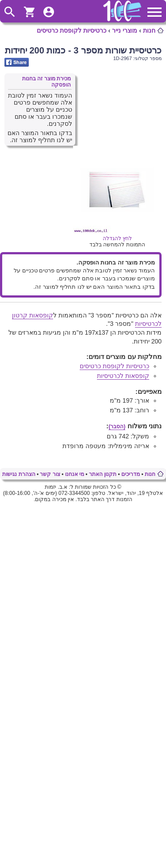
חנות (149, 30)
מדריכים (131, 474)
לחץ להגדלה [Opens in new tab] (117, 235)
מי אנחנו (75, 474)
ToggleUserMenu (49, 12)
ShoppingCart (29, 12)
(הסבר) (117, 426)
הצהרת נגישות (19, 474)
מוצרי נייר (125, 30)
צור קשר (50, 474)
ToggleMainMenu (154, 12)
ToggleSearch (10, 12)
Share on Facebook (17, 62)
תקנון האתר (103, 474)
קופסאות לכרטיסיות (123, 376)
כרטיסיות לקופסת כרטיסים (71, 30)
